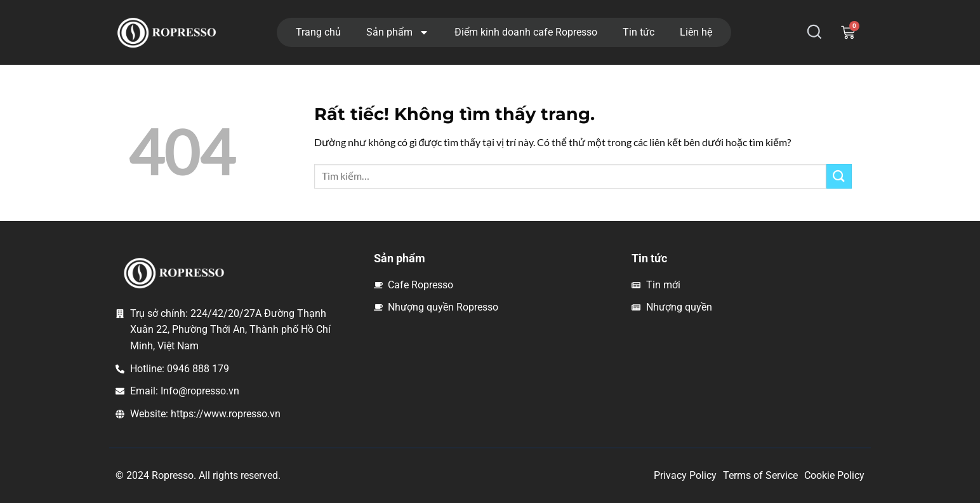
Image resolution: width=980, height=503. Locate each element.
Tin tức (639, 32)
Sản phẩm (398, 32)
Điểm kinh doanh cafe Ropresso (526, 32)
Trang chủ (318, 32)
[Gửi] (839, 176)
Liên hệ (696, 32)
